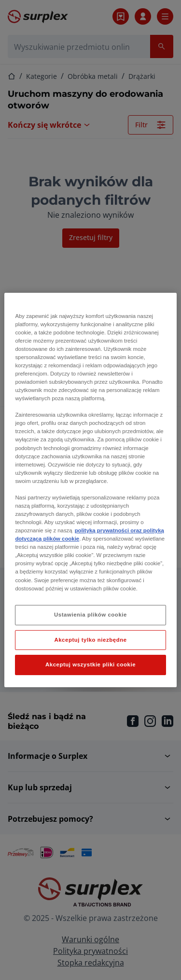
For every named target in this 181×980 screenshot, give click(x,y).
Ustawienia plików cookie (90, 615)
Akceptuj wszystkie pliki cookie (90, 665)
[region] (90, 490)
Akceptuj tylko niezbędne (90, 640)
